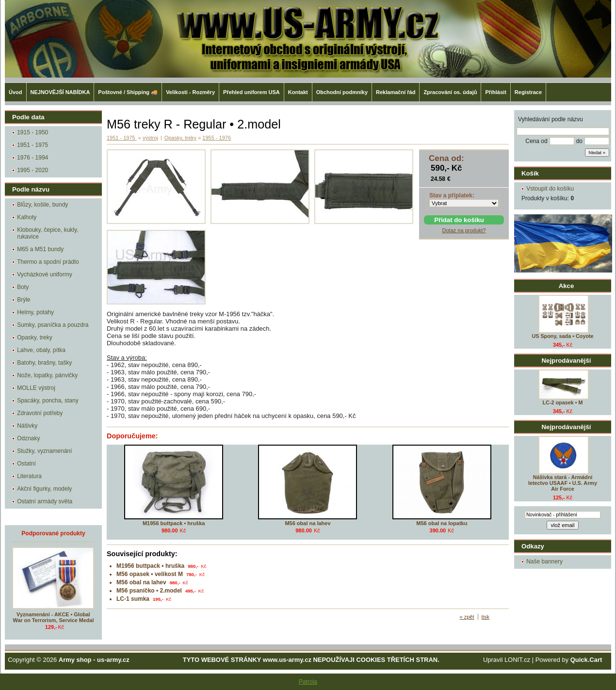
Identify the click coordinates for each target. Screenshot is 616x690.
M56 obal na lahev (308, 523)
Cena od (536, 141)
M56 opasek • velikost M (150, 574)
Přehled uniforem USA (251, 92)
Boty (23, 287)
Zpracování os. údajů (450, 92)
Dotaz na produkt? (464, 230)
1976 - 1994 (32, 158)
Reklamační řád (396, 92)
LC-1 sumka (133, 599)
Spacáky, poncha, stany (48, 401)
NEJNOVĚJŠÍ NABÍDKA (60, 92)
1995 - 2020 (32, 170)
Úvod (16, 92)
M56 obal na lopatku (442, 523)
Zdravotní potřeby (40, 413)
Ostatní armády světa (45, 501)
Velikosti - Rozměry (190, 92)
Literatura (29, 476)
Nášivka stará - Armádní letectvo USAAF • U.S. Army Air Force (563, 483)
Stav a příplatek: (452, 195)
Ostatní (26, 464)
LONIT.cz (517, 660)
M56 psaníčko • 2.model (149, 591)
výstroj (150, 138)
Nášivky (27, 426)
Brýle (24, 300)
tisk (486, 617)
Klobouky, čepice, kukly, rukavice (48, 233)
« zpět (467, 617)
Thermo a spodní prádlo (48, 262)
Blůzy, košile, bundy (42, 205)
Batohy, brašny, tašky (44, 363)
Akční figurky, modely (44, 489)
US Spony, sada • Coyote (562, 336)
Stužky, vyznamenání (44, 451)
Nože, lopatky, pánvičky (47, 375)
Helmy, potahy (35, 312)
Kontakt (298, 92)
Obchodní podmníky (342, 92)
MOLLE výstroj (36, 388)
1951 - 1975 (32, 145)
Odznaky (28, 438)
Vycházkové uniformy (45, 274)
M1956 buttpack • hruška (174, 523)
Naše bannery (544, 562)
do (579, 141)
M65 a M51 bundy (40, 249)
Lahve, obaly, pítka (41, 350)
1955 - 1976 (217, 138)
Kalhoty (27, 217)
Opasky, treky (34, 337)
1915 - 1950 (32, 132)
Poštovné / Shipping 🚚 (128, 92)
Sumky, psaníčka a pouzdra (53, 325)
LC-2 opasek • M (563, 402)
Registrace (528, 92)
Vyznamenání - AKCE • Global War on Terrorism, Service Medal (54, 617)
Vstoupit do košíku (550, 189)
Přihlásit (495, 92)
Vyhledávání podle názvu (551, 119)
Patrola (308, 682)
